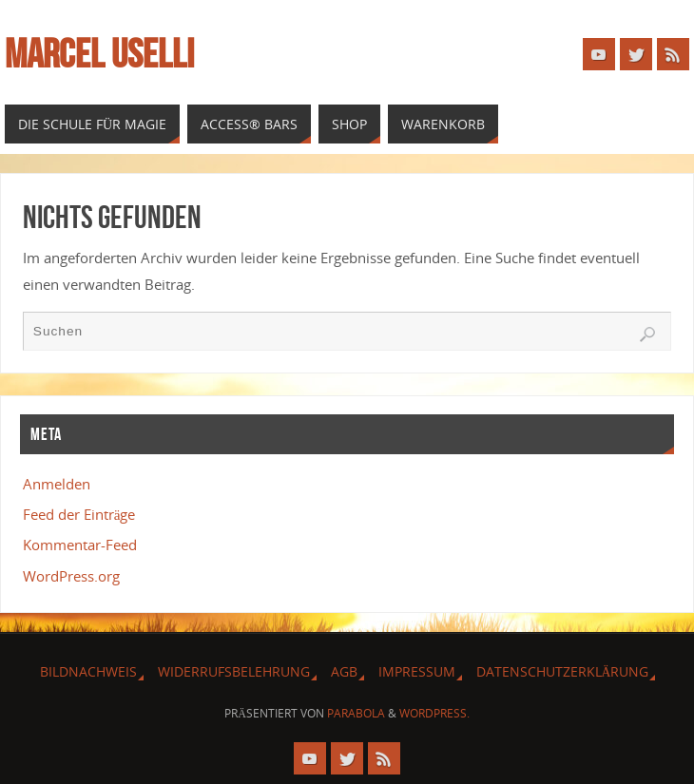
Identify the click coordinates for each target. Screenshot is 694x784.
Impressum (417, 671)
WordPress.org (71, 576)
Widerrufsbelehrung (234, 671)
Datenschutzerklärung (563, 671)
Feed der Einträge (79, 514)
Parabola (356, 713)
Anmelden (57, 484)
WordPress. (434, 713)
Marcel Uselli (99, 53)
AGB (344, 671)
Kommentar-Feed (80, 545)
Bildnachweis (88, 671)
